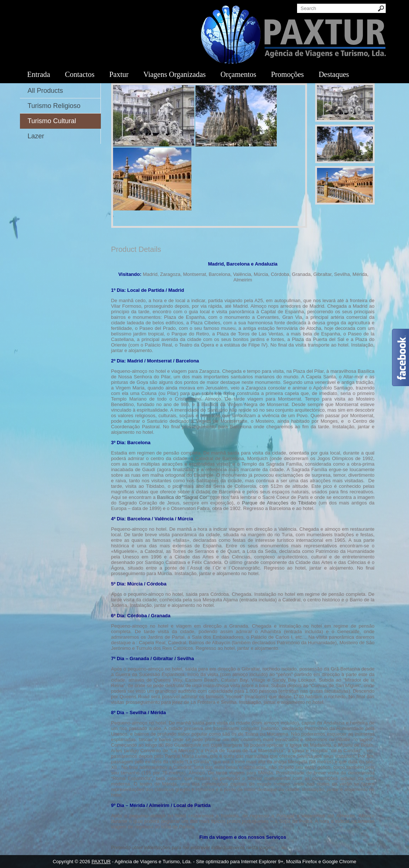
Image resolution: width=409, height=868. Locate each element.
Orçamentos (238, 74)
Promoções (287, 74)
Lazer (36, 136)
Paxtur (119, 74)
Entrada (39, 74)
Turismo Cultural (52, 121)
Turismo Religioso (54, 106)
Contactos (80, 74)
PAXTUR (101, 862)
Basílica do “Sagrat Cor (182, 497)
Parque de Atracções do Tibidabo (279, 503)
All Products (45, 91)
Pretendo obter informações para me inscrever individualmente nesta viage (191, 847)
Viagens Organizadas (175, 74)
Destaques (334, 74)
